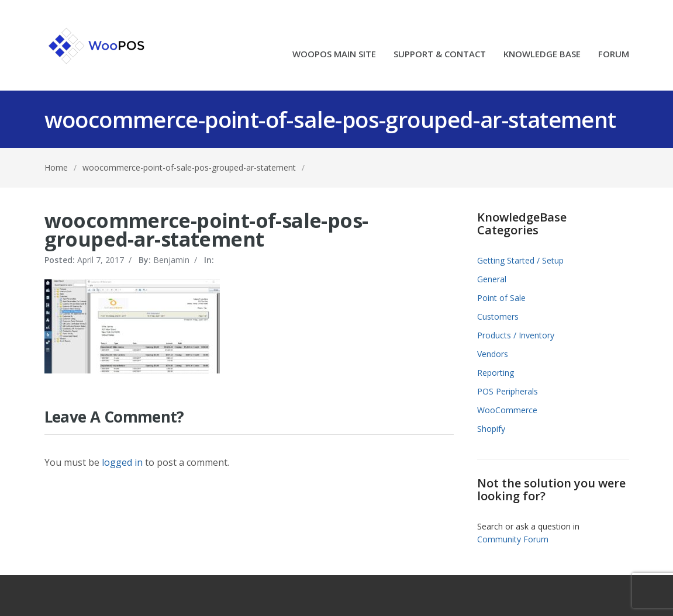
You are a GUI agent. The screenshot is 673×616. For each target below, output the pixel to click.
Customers (498, 316)
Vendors (493, 354)
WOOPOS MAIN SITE (334, 55)
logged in (122, 462)
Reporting (496, 373)
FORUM (614, 55)
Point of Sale (501, 298)
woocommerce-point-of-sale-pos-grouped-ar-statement (189, 167)
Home (56, 167)
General (492, 279)
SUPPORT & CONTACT (440, 55)
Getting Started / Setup (520, 260)
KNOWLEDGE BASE (542, 55)
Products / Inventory (516, 335)
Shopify (491, 429)
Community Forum (513, 539)
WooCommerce (507, 410)
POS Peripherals (508, 391)
